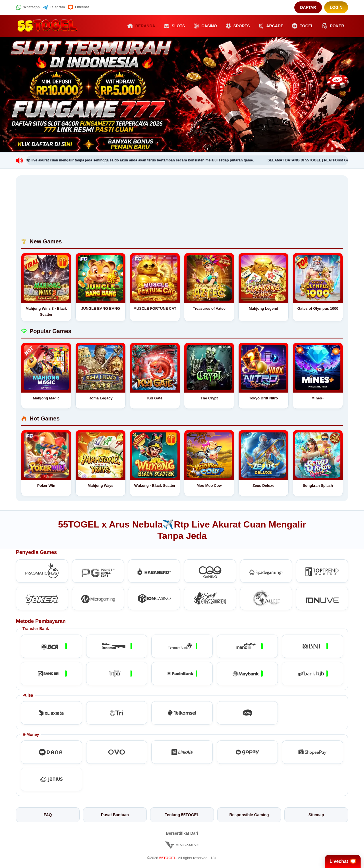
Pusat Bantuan (115, 815)
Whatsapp (28, 7)
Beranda (141, 26)
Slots (174, 26)
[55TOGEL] (47, 26)
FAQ (48, 815)
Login (336, 7)
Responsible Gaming (249, 815)
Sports (238, 26)
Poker (333, 26)
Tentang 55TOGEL (182, 815)
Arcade (271, 26)
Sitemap (316, 815)
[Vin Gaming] (182, 845)
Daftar (308, 7)
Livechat (78, 7)
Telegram (53, 7)
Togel (303, 26)
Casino (205, 26)
